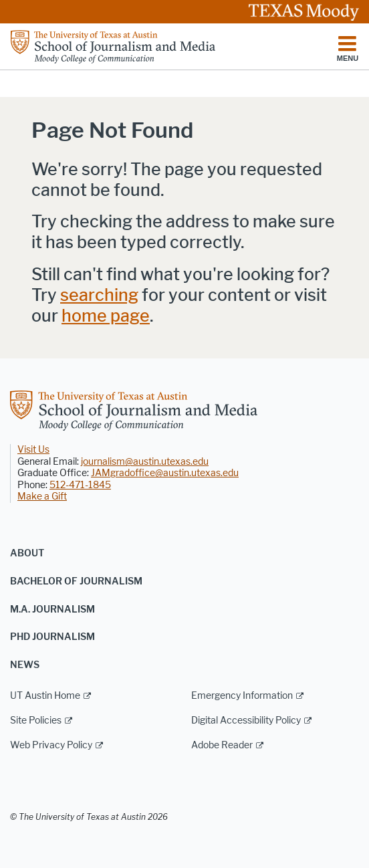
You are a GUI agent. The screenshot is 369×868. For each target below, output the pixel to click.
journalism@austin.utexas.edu (145, 462)
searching (99, 295)
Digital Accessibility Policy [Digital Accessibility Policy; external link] (246, 721)
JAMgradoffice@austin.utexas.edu (165, 473)
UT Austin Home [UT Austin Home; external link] (45, 696)
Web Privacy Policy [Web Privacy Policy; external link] (51, 745)
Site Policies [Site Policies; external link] (36, 721)
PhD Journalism (52, 637)
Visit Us (33, 450)
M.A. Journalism (52, 610)
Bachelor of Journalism (76, 581)
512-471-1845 (80, 485)
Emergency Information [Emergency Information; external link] (242, 696)
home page (106, 316)
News (25, 665)
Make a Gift (42, 497)
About (27, 553)
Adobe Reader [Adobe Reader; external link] (222, 745)
